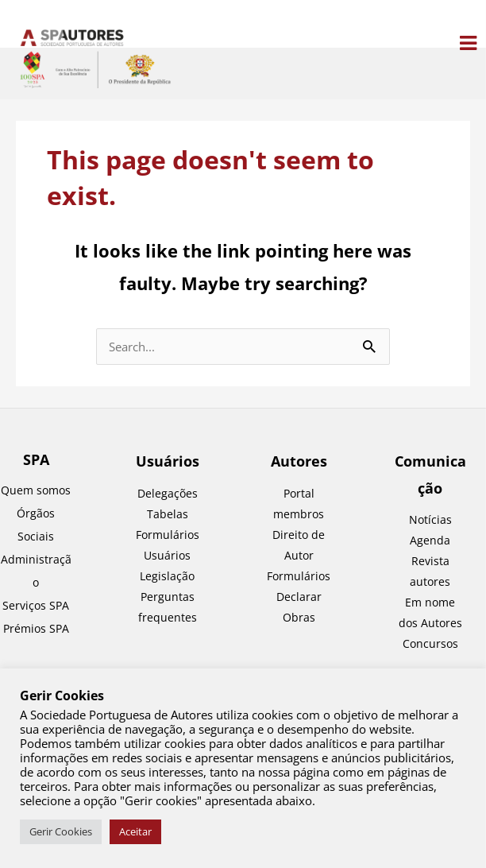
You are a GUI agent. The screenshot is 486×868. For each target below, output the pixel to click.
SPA (36, 459)
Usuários (168, 461)
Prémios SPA (36, 628)
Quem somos (36, 490)
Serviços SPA (36, 605)
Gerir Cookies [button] (61, 831)
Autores (299, 461)
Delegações (168, 493)
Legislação (167, 576)
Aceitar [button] (135, 831)
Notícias (430, 519)
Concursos (430, 643)
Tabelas (168, 514)
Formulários (299, 576)
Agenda (430, 540)
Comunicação (430, 474)
